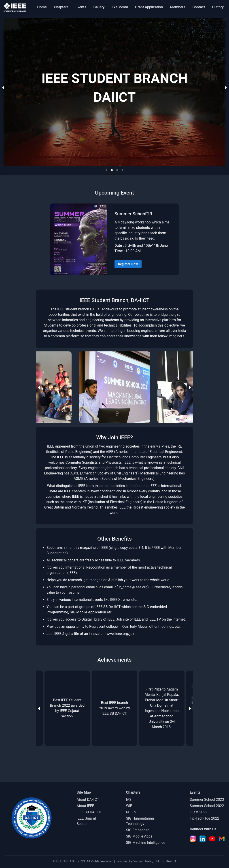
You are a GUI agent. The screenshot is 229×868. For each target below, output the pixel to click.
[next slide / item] (226, 87)
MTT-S (131, 812)
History (218, 7)
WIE (129, 806)
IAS (129, 800)
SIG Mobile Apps (139, 836)
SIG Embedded (138, 830)
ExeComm (120, 7)
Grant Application (149, 7)
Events (81, 7)
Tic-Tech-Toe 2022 (205, 818)
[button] (106, 170)
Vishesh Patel (143, 861)
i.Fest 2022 (199, 812)
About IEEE (85, 806)
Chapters (61, 7)
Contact (199, 7)
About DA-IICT (88, 800)
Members (178, 7)
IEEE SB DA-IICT (89, 812)
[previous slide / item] (3, 87)
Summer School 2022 (207, 806)
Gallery (99, 7)
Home (42, 7)
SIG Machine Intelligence (146, 843)
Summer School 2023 (207, 800)
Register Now (128, 264)
